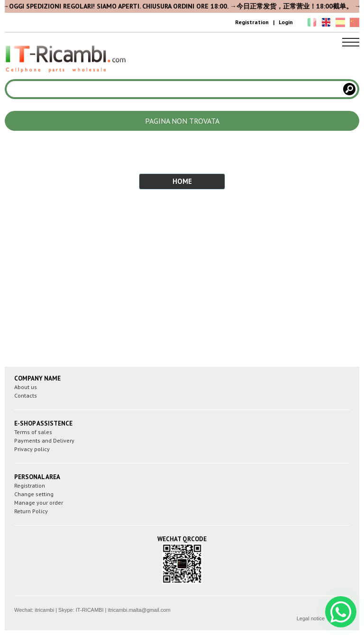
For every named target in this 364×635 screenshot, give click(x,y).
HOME (182, 181)
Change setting (34, 494)
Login (286, 22)
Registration (252, 22)
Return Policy (31, 511)
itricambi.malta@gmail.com (139, 610)
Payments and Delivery (44, 440)
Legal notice (311, 618)
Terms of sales (33, 432)
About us (26, 387)
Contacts (26, 395)
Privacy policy (32, 449)
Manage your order (39, 503)
